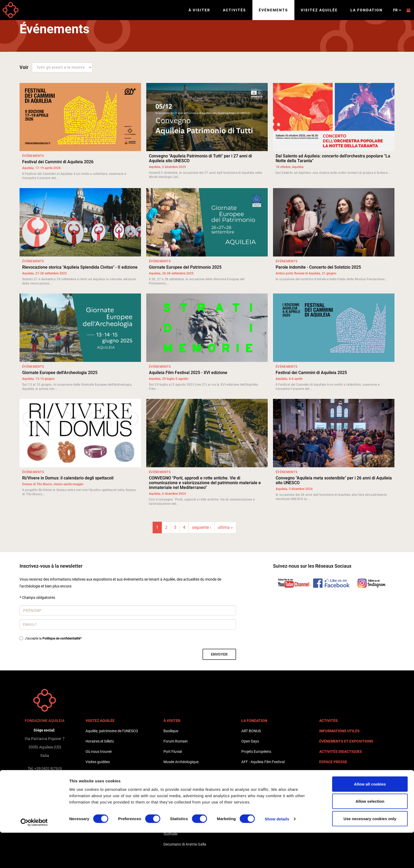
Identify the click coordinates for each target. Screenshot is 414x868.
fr (397, 10)
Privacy (45, 785)
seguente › (202, 527)
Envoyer (219, 654)
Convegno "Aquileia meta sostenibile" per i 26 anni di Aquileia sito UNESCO (334, 480)
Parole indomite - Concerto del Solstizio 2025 (318, 267)
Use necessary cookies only (370, 854)
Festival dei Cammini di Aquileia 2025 (311, 373)
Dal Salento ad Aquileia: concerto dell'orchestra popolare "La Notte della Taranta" (333, 158)
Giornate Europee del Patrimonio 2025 (185, 267)
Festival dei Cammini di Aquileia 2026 (58, 162)
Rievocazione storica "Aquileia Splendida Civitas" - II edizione (80, 267)
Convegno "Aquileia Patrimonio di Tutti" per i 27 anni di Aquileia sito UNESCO (200, 158)
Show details (277, 854)
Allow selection (370, 837)
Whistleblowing (45, 794)
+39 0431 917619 (48, 768)
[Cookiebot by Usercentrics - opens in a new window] (34, 858)
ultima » (225, 527)
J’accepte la (51, 638)
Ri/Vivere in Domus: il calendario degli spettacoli (68, 478)
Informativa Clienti (45, 802)
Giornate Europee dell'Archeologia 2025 (60, 373)
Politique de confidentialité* (62, 638)
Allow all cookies (370, 819)
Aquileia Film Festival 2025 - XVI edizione (188, 373)
